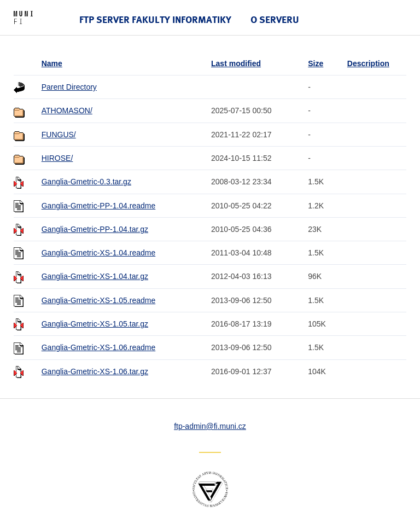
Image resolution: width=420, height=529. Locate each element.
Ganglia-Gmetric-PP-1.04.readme (99, 206)
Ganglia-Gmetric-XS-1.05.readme (99, 300)
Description (368, 63)
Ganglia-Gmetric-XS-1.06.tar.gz (95, 371)
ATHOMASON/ (67, 111)
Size (316, 63)
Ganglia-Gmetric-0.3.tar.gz (86, 182)
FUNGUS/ (59, 135)
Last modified (236, 63)
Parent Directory (69, 87)
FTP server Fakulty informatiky (155, 19)
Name (52, 63)
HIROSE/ (57, 158)
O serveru (275, 19)
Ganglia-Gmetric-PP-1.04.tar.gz (95, 229)
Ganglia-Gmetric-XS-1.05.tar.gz (95, 324)
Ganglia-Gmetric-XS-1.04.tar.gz (95, 276)
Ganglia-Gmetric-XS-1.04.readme (99, 253)
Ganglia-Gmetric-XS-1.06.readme (99, 347)
